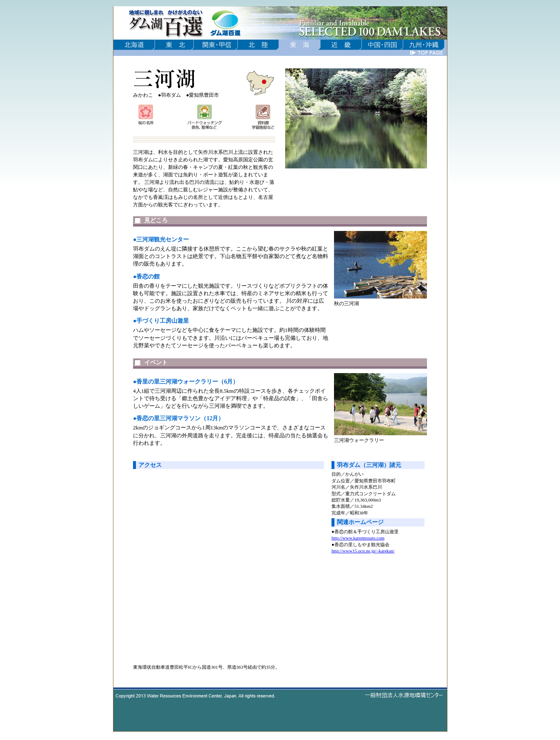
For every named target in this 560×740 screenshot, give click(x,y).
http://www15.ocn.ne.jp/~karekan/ (363, 551)
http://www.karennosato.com (358, 538)
